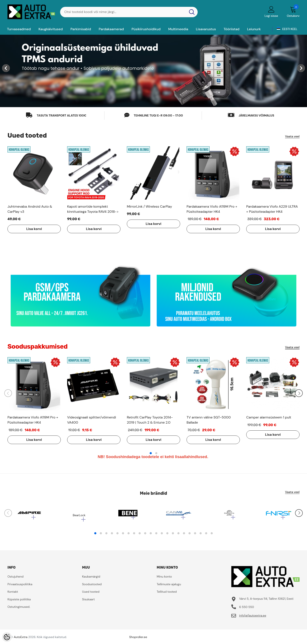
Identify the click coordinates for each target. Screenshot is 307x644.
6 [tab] (123, 535)
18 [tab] (190, 535)
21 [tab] (206, 535)
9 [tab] (140, 535)
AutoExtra (21, 639)
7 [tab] (129, 535)
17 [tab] (184, 535)
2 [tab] (156, 453)
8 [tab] (134, 535)
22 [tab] (212, 535)
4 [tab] (112, 535)
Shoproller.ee (138, 639)
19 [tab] (195, 535)
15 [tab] (173, 535)
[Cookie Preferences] (7, 637)
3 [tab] (106, 535)
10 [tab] (145, 535)
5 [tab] (117, 535)
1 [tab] (151, 453)
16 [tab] (178, 535)
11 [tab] (151, 535)
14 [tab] (167, 535)
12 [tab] (156, 535)
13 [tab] (162, 535)
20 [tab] (201, 535)
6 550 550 (247, 609)
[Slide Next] (299, 393)
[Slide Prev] (8, 393)
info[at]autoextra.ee (253, 618)
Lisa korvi (29, 229)
